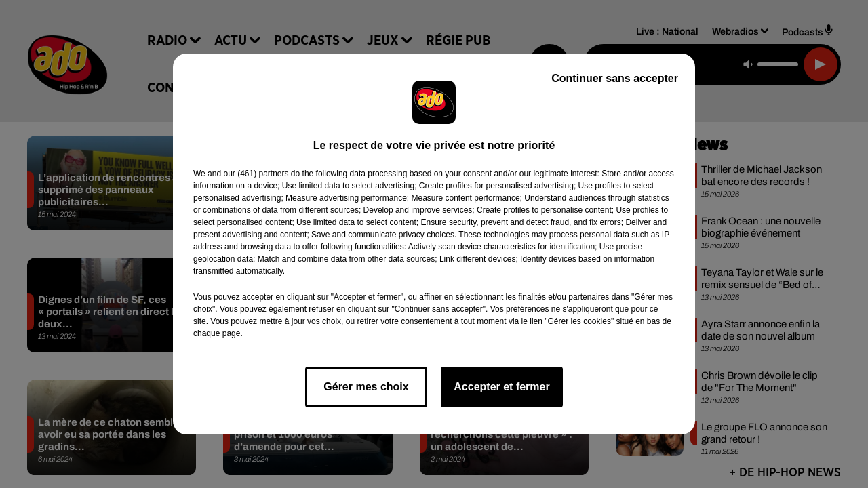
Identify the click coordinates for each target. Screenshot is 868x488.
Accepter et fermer (501, 387)
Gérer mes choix (366, 387)
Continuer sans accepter (615, 78)
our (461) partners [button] (256, 174)
